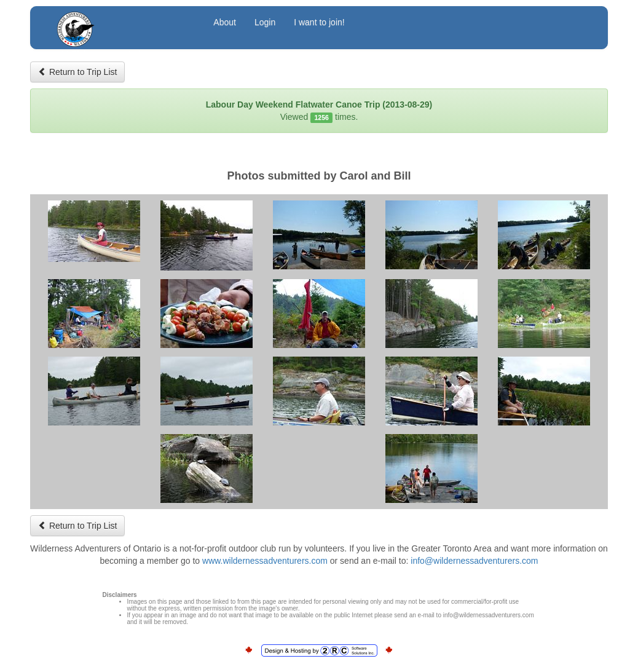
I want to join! (319, 22)
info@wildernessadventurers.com (474, 561)
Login (265, 22)
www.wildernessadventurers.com (265, 561)
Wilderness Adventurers (124, 24)
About (225, 22)
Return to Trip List (77, 72)
